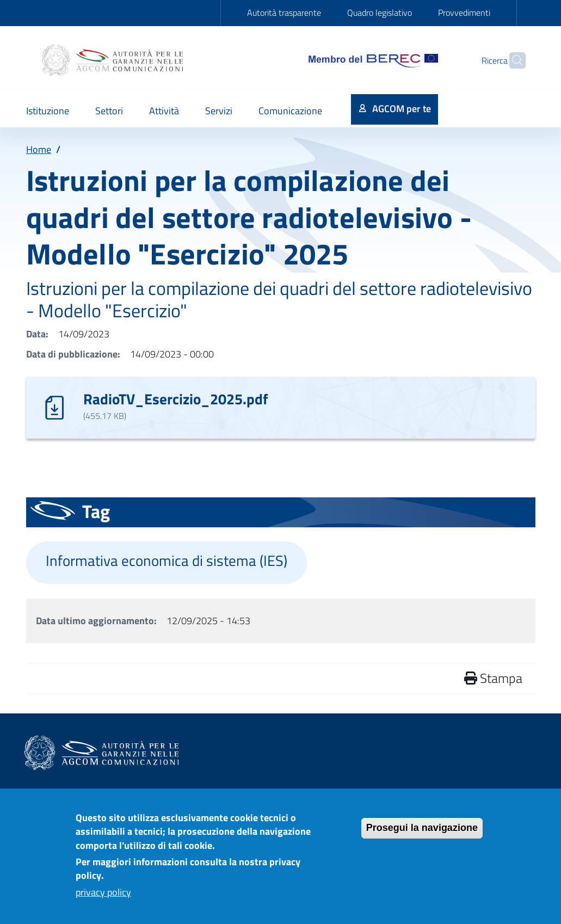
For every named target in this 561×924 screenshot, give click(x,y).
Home (39, 149)
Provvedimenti (464, 13)
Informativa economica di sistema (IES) (167, 560)
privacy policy (103, 898)
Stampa (493, 678)
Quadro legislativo (380, 13)
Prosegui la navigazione (422, 834)
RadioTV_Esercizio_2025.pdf (176, 399)
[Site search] (513, 60)
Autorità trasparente (284, 13)
